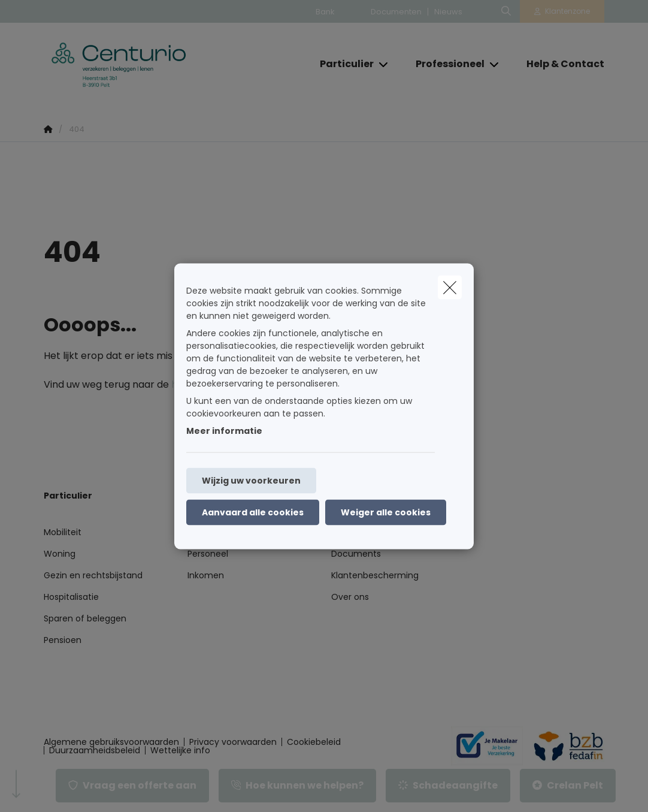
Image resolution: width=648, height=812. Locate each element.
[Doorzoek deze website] (506, 11)
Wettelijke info (180, 750)
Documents (356, 554)
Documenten (396, 12)
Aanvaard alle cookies (253, 512)
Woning (60, 554)
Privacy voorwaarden (233, 742)
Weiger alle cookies (386, 512)
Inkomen (206, 575)
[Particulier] (342, 64)
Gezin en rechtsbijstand (93, 575)
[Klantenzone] (562, 11)
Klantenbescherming (375, 575)
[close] (450, 287)
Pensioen (63, 640)
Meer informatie (224, 430)
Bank (325, 12)
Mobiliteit (63, 532)
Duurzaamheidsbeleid (95, 750)
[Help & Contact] (559, 64)
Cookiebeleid (314, 742)
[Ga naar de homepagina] (134, 64)
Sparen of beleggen (85, 618)
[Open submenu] (384, 64)
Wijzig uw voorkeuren (251, 480)
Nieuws (448, 12)
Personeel (208, 554)
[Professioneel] (446, 64)
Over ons (350, 597)
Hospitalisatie (71, 597)
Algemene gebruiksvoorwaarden (111, 742)
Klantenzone (567, 11)
